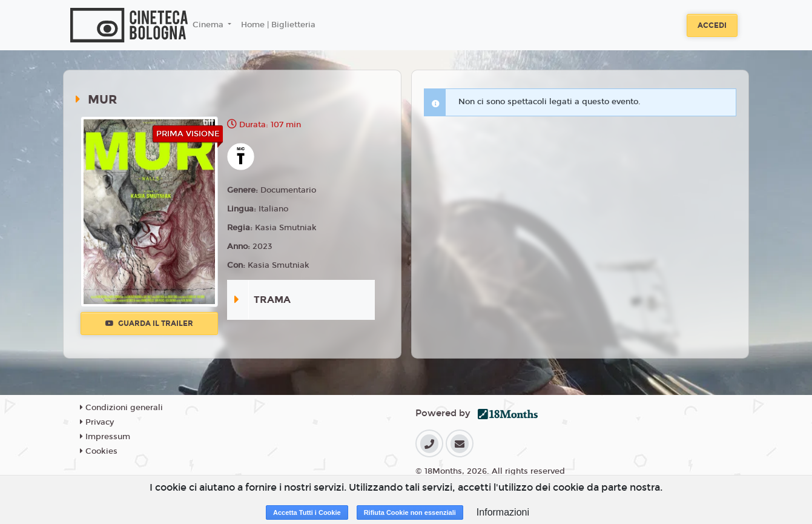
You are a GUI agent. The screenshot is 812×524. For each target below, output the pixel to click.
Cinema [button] (209, 25)
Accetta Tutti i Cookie (307, 512)
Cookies (99, 451)
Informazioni (503, 512)
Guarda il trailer (149, 323)
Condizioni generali (121, 408)
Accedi (712, 25)
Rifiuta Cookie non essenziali (410, 512)
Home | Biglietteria (278, 25)
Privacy (97, 422)
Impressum (105, 437)
